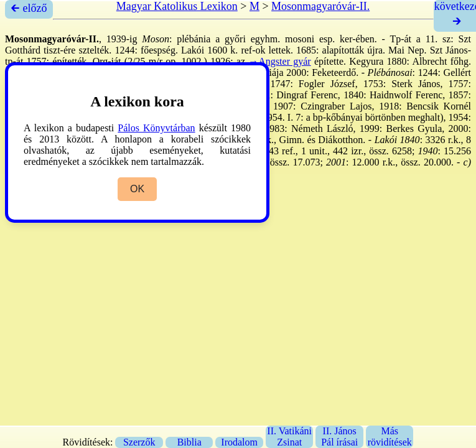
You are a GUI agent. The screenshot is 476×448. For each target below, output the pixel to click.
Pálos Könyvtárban (156, 128)
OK (137, 189)
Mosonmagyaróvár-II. (320, 6)
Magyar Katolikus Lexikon (177, 6)
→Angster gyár (279, 61)
